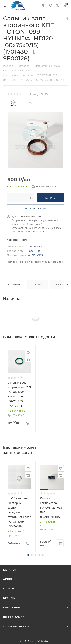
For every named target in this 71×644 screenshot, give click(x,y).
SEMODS (37, 255)
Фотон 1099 (35, 246)
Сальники (35, 251)
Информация (14, 617)
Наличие (14, 284)
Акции (8, 579)
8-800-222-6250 (36, 641)
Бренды (9, 598)
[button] (28, 555)
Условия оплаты (17, 626)
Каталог (10, 570)
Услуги (9, 589)
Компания (12, 607)
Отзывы (37, 284)
